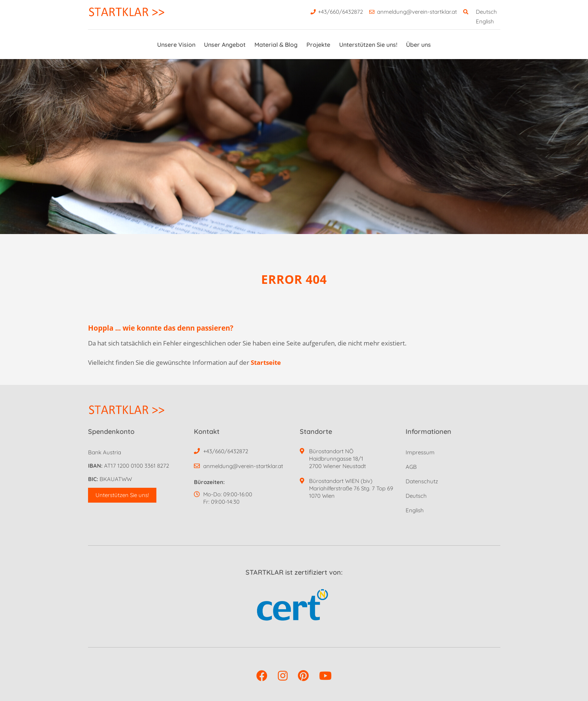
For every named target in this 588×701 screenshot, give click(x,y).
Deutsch (486, 12)
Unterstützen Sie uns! (368, 45)
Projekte (318, 45)
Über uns (418, 45)
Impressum (420, 452)
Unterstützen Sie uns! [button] (122, 495)
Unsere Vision (176, 45)
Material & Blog (276, 45)
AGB (411, 467)
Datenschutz (422, 481)
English (485, 21)
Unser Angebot (225, 45)
